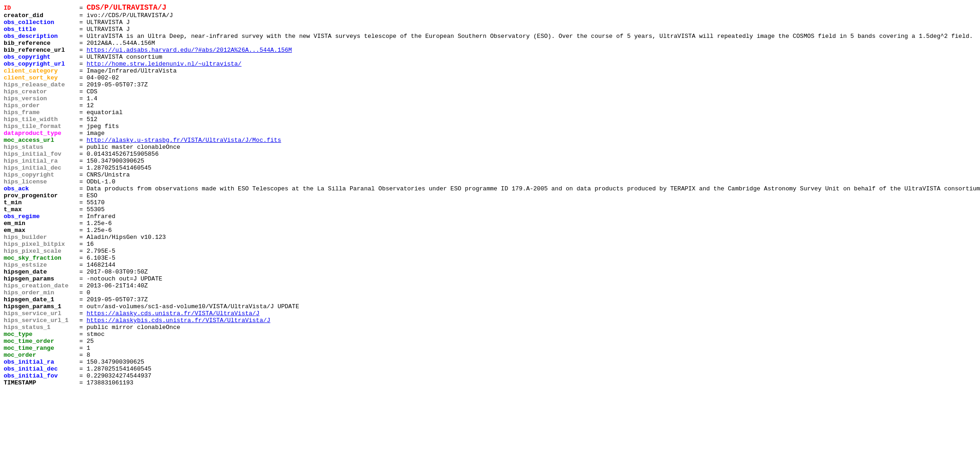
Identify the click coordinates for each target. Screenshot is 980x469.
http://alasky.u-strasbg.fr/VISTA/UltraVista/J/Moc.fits (184, 168)
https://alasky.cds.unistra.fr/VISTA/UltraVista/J (173, 376)
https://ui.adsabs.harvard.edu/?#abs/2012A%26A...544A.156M (189, 60)
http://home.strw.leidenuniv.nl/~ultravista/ (164, 76)
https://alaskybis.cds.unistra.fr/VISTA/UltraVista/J (178, 384)
